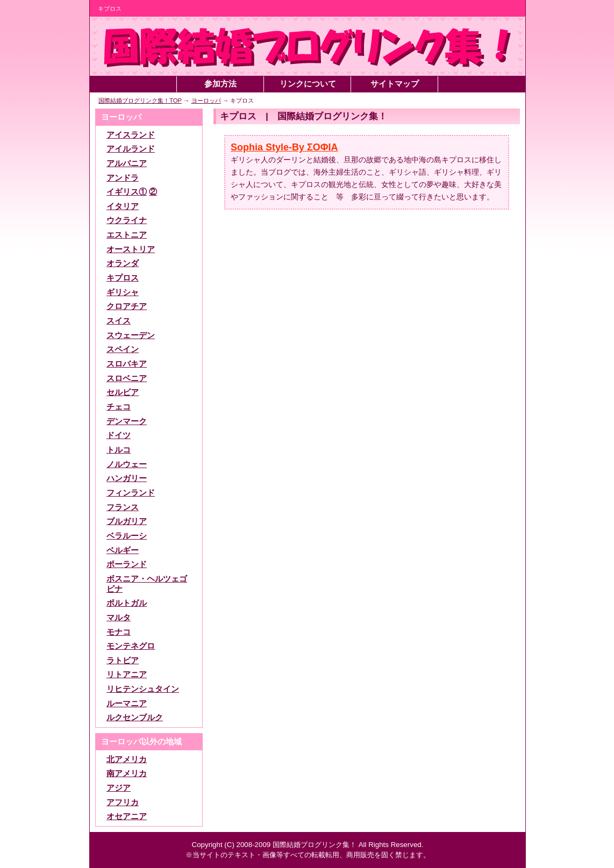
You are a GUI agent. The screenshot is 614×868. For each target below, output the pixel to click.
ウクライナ (127, 220)
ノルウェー (127, 464)
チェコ (119, 407)
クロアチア (127, 306)
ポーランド (127, 564)
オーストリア (131, 249)
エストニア (127, 235)
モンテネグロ (131, 646)
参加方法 (220, 84)
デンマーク (127, 421)
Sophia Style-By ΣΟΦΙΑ (284, 147)
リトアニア (127, 675)
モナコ (119, 632)
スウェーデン (131, 335)
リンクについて (308, 84)
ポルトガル (127, 603)
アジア (119, 788)
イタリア (123, 206)
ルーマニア (127, 704)
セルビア (123, 392)
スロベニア (127, 378)
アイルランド (131, 149)
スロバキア (127, 364)
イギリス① (127, 192)
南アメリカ (127, 773)
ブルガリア (127, 521)
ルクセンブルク (135, 718)
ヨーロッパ (206, 101)
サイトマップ (395, 84)
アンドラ (123, 178)
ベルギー (123, 550)
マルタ (119, 618)
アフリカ (123, 802)
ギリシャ (123, 292)
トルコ (119, 450)
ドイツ (119, 435)
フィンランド (131, 493)
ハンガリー (127, 478)
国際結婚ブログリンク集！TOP (140, 101)
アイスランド (131, 135)
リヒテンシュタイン (143, 689)
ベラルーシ (127, 536)
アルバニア (127, 163)
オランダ (123, 263)
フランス (123, 507)
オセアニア (127, 816)
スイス (119, 321)
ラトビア (123, 661)
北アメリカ (127, 759)
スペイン (123, 349)
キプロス (123, 278)
